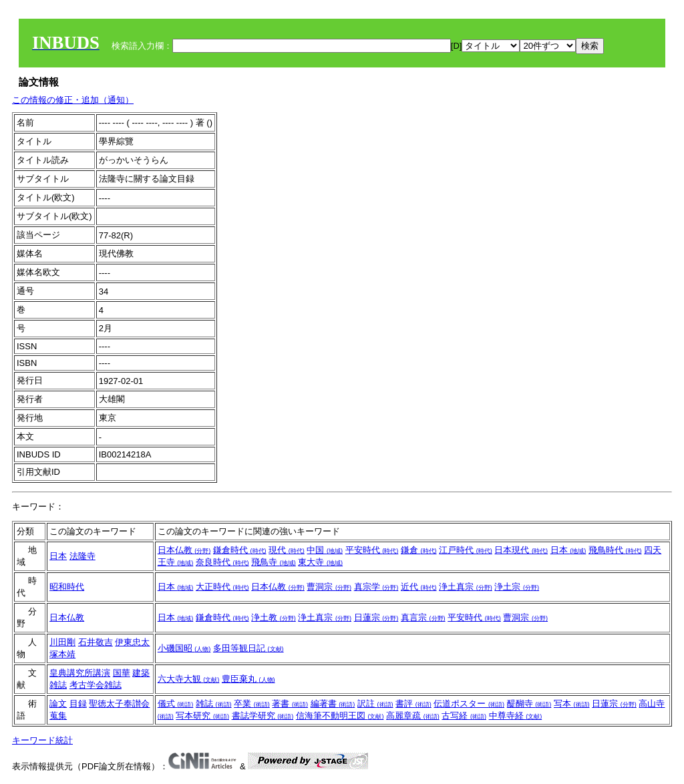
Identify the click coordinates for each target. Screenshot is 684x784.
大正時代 (222, 587)
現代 (287, 550)
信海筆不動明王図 (340, 716)
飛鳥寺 (274, 562)
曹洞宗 (329, 587)
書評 (413, 704)
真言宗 (423, 617)
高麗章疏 (413, 716)
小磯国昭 (184, 648)
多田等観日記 (248, 648)
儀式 (176, 704)
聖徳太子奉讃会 (119, 704)
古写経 (464, 716)
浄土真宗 (466, 587)
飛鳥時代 (615, 550)
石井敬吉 (96, 642)
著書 (290, 704)
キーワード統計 (42, 740)
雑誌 (214, 704)
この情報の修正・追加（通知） (73, 100)
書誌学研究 (263, 716)
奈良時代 (222, 562)
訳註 (375, 704)
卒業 (252, 704)
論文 (58, 704)
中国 (325, 550)
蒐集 (58, 716)
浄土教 (274, 617)
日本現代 (521, 550)
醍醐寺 (529, 704)
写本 (572, 704)
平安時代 (372, 550)
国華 (122, 673)
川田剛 (62, 642)
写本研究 (202, 716)
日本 (58, 556)
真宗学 (376, 587)
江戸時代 (466, 550)
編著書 (333, 704)
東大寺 (320, 562)
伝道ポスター (469, 704)
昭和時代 (67, 587)
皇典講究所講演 (80, 673)
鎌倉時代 (240, 550)
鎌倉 (419, 550)
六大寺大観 (189, 679)
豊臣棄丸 (248, 679)
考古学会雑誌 (96, 685)
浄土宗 (517, 587)
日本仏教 (184, 550)
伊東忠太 (132, 642)
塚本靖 (62, 654)
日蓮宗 (376, 617)
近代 (419, 587)
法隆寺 (82, 556)
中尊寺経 (516, 716)
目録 (78, 704)
